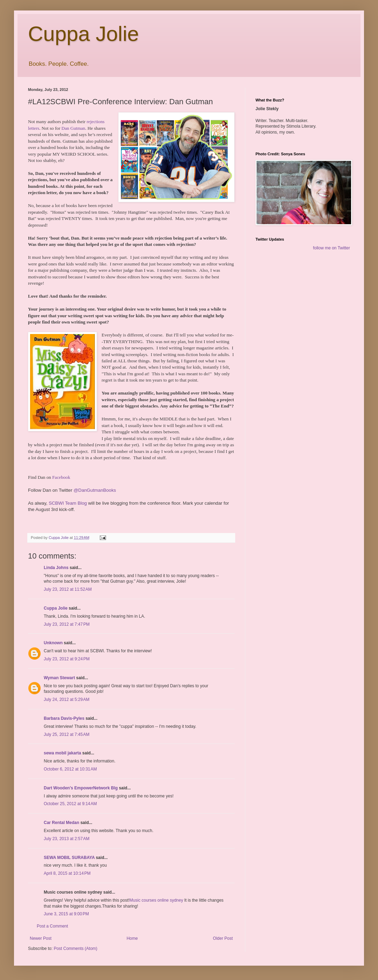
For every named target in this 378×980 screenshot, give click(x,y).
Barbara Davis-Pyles (64, 718)
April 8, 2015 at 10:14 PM (67, 873)
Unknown (53, 643)
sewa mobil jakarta (62, 753)
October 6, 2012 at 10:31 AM (70, 769)
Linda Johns (56, 568)
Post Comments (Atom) (75, 949)
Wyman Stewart (59, 678)
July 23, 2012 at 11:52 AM (68, 589)
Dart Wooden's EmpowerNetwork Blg (81, 788)
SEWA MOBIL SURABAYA (69, 858)
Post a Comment (52, 926)
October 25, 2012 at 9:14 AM (70, 804)
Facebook (61, 477)
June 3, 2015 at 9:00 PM (66, 914)
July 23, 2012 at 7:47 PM (67, 624)
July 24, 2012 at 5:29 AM (66, 700)
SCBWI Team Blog (68, 503)
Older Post (223, 938)
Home (132, 938)
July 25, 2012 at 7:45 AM (66, 734)
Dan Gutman (73, 128)
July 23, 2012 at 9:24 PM (67, 659)
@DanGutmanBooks (95, 490)
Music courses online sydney (156, 900)
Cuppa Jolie (83, 34)
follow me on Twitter (331, 248)
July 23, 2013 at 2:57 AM (66, 839)
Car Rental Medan (61, 823)
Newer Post (41, 938)
